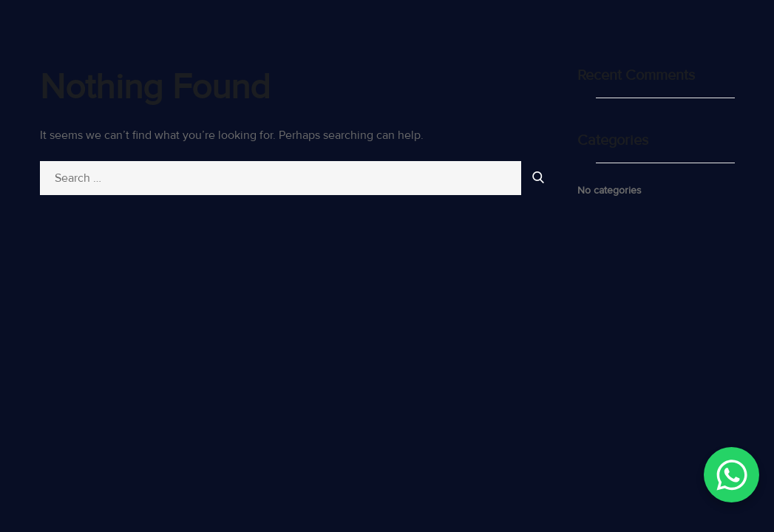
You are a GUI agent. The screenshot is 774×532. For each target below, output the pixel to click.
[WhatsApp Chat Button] (731, 475)
